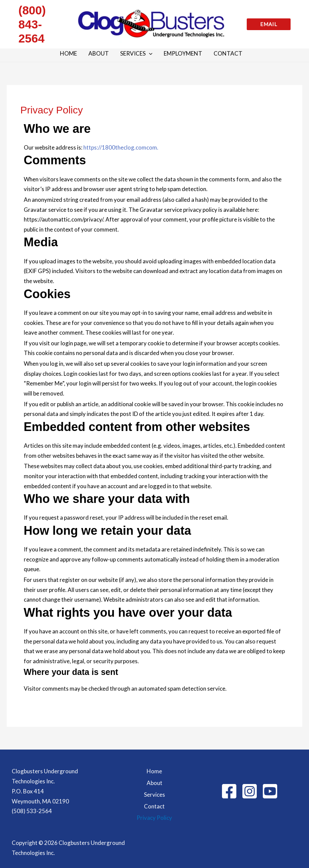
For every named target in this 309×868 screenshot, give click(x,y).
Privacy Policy (154, 818)
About (154, 783)
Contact (154, 806)
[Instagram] (250, 791)
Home (154, 771)
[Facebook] (229, 791)
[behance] (270, 791)
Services (154, 795)
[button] (269, 24)
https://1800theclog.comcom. (121, 147)
